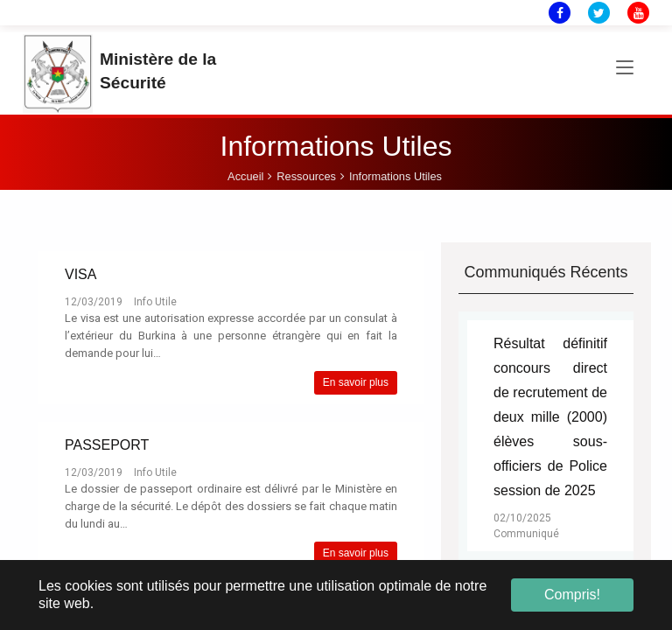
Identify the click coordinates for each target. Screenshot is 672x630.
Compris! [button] (572, 595)
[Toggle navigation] (625, 68)
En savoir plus (356, 382)
